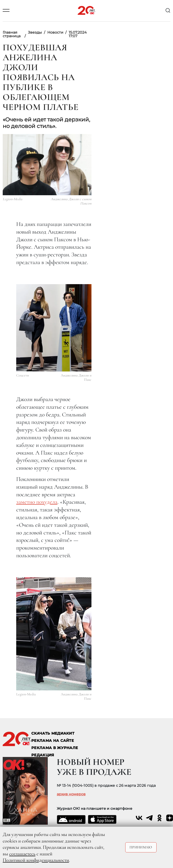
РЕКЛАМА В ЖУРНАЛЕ (55, 748)
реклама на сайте (53, 741)
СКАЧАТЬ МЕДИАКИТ (53, 733)
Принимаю (141, 847)
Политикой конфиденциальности (36, 860)
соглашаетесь (22, 854)
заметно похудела (37, 502)
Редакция (43, 755)
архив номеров (71, 794)
